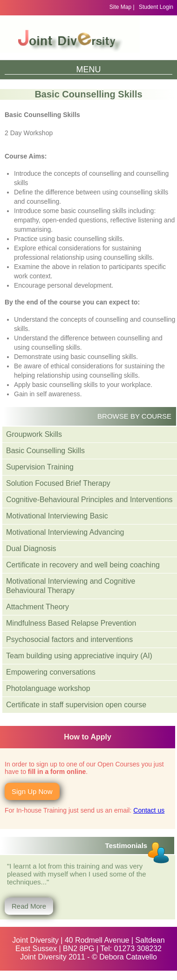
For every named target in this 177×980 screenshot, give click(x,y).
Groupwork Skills (34, 434)
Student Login (156, 7)
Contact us (149, 810)
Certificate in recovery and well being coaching (83, 565)
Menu (89, 69)
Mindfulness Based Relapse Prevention (71, 623)
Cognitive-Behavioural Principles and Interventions (89, 500)
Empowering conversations (51, 672)
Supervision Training (40, 467)
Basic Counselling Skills (45, 451)
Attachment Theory (37, 607)
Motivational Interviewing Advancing (65, 532)
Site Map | (122, 7)
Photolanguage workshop (48, 688)
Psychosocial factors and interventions (69, 639)
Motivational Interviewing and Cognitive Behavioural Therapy (71, 586)
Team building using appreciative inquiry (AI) (79, 656)
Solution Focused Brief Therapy (58, 483)
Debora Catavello (128, 957)
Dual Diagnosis (31, 549)
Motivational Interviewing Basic (57, 516)
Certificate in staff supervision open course (76, 705)
